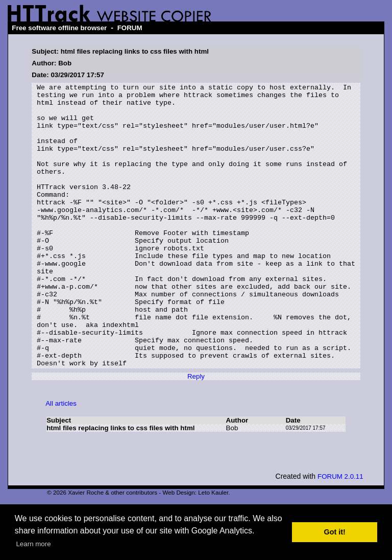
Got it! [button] (335, 532)
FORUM (130, 28)
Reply (196, 433)
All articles (61, 460)
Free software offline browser (59, 28)
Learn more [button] (33, 544)
